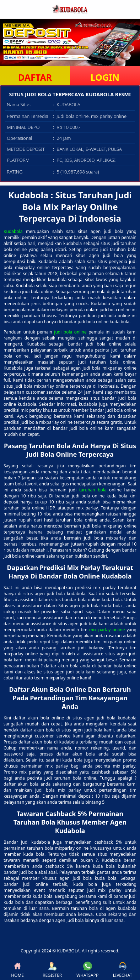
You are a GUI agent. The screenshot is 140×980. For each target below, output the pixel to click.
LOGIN (105, 77)
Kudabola (13, 231)
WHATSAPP (87, 970)
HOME (17, 970)
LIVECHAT (123, 970)
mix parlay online (107, 630)
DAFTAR (35, 77)
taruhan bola (93, 490)
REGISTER (52, 970)
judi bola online (70, 332)
